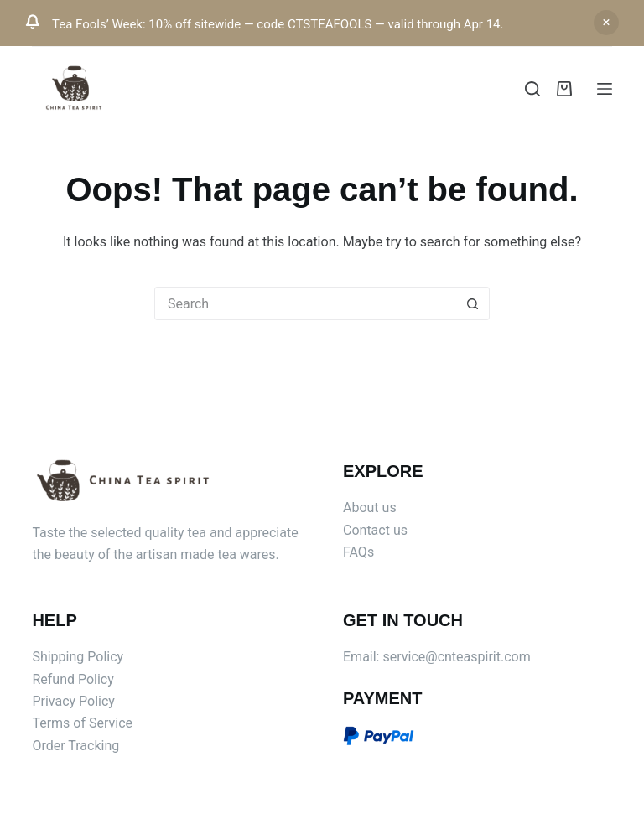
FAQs (358, 552)
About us (370, 508)
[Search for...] (305, 303)
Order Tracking (75, 746)
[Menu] (605, 89)
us (400, 530)
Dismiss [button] (606, 23)
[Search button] (473, 303)
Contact (368, 530)
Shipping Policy (78, 657)
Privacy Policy (73, 701)
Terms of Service (82, 723)
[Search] (532, 89)
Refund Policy (73, 679)
